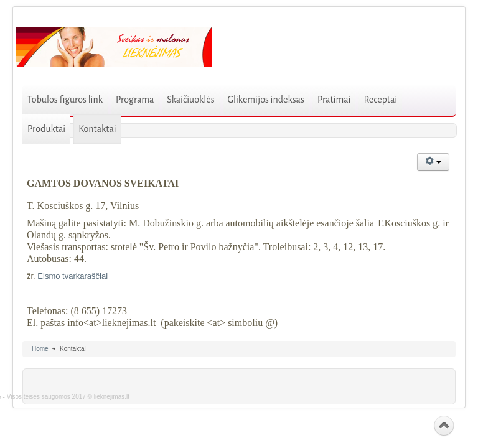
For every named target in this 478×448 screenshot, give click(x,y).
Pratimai (334, 100)
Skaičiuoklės (190, 100)
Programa (135, 100)
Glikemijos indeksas (266, 100)
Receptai (380, 100)
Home (40, 349)
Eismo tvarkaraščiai (73, 276)
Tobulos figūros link (65, 100)
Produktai (46, 129)
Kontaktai (97, 129)
